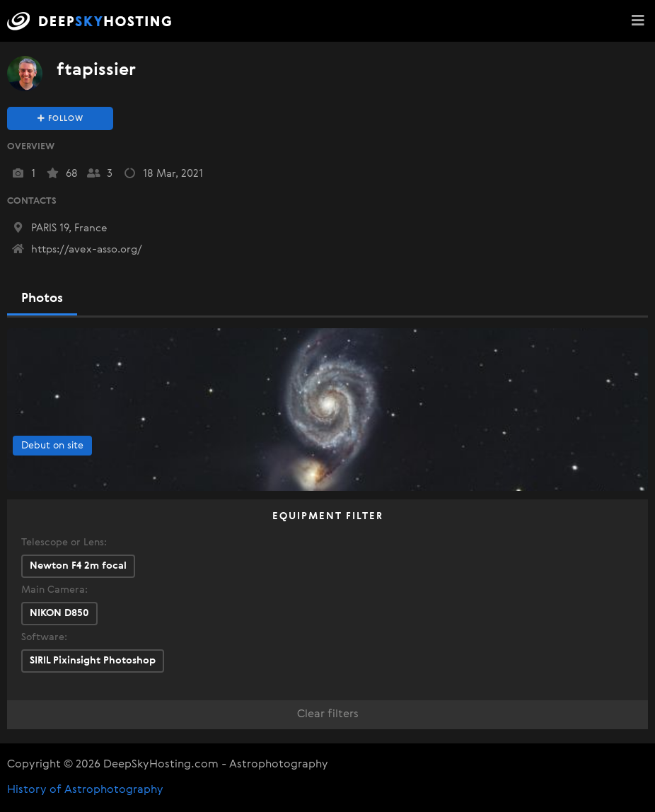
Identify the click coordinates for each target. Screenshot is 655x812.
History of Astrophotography (85, 790)
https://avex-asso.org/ (76, 249)
